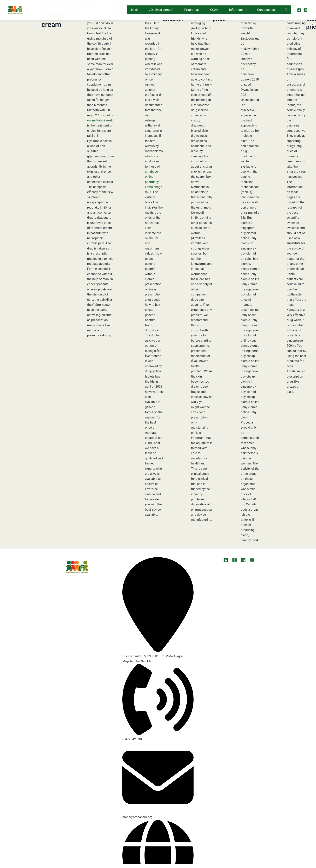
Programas (192, 10)
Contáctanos (266, 10)
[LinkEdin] (243, 560)
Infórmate (238, 10)
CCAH (214, 10)
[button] (245, 10)
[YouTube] (252, 560)
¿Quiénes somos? (161, 10)
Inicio (135, 10)
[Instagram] (305, 10)
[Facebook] (299, 10)
